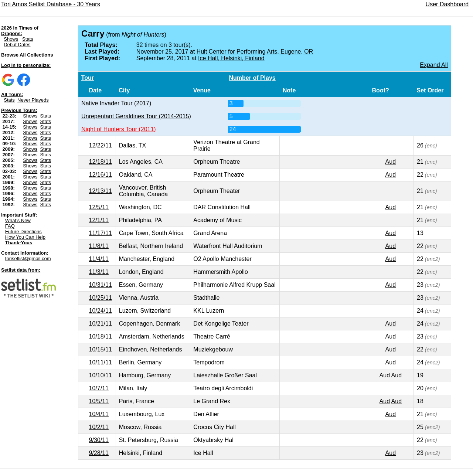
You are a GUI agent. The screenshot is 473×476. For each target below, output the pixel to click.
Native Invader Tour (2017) (116, 103)
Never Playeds (33, 100)
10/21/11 (101, 324)
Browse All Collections (27, 55)
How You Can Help (25, 237)
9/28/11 (99, 453)
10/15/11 (101, 349)
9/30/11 (99, 440)
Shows (11, 39)
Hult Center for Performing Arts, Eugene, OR (255, 52)
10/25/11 (101, 298)
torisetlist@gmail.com (28, 259)
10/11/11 (101, 362)
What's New (18, 220)
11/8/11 (99, 246)
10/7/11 (99, 388)
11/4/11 (99, 259)
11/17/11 (101, 233)
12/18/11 (101, 162)
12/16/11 (101, 175)
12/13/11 (101, 191)
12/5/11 (99, 207)
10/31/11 (101, 285)
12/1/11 (99, 220)
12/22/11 (101, 145)
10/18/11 (101, 336)
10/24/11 (101, 311)
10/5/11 (99, 401)
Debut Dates (17, 45)
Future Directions (23, 232)
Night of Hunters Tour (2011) (119, 129)
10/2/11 (99, 427)
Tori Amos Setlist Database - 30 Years (51, 4)
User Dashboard (447, 4)
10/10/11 (101, 375)
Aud (391, 162)
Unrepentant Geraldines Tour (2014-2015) (136, 116)
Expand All (434, 65)
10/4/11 (99, 414)
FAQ (10, 226)
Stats (28, 39)
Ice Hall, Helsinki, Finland (231, 58)
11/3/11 (99, 272)
